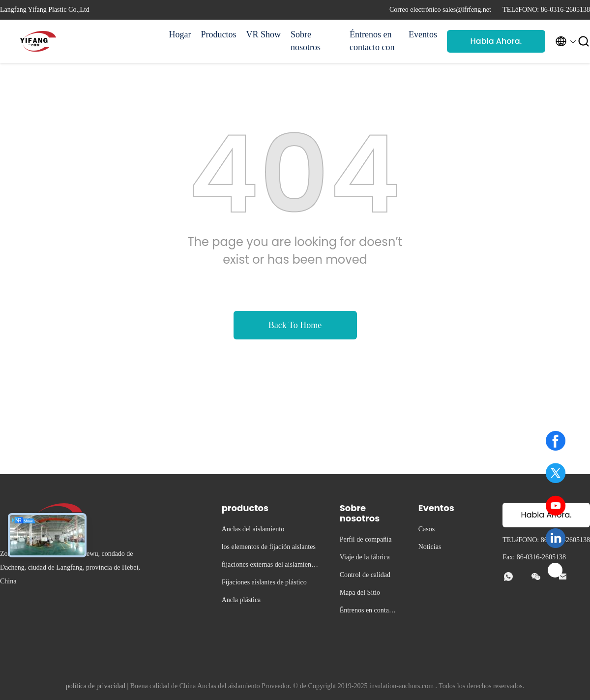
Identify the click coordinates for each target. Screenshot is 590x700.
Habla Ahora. (496, 41)
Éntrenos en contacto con (372, 41)
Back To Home (295, 325)
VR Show (263, 34)
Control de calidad (365, 575)
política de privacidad (96, 686)
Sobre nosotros (306, 41)
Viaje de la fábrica (365, 557)
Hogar (180, 34)
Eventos (423, 34)
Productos (218, 34)
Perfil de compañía (366, 539)
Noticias (430, 547)
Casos (427, 529)
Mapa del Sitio (360, 593)
